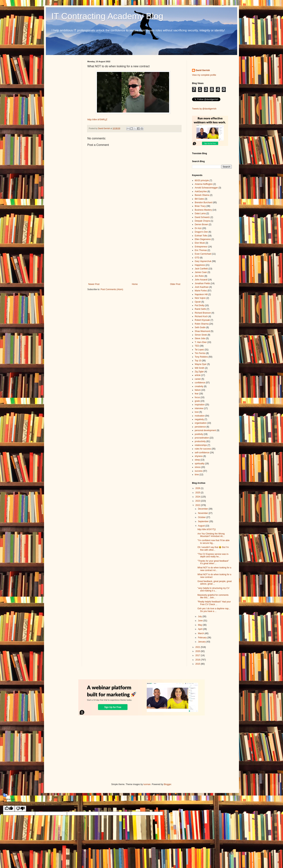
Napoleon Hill (201, 294)
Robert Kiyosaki (202, 320)
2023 (198, 501)
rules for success (203, 449)
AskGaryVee (201, 191)
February (203, 638)
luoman (147, 784)
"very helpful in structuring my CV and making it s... (213, 589)
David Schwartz (202, 217)
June (201, 621)
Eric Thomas (201, 250)
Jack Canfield (201, 269)
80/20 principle (202, 180)
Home (135, 284)
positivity (199, 434)
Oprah (198, 302)
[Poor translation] (20, 809)
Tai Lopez (199, 350)
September (204, 521)
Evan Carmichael (203, 254)
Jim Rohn (199, 276)
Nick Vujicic (200, 298)
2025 (198, 493)
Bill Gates (199, 199)
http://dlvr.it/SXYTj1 (207, 529)
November (203, 513)
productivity (200, 441)
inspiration (200, 405)
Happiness (200, 265)
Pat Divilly (200, 305)
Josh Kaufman (202, 287)
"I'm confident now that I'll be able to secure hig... (214, 542)
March (201, 633)
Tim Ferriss (200, 353)
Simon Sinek (201, 335)
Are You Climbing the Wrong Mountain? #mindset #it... (211, 535)
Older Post (175, 284)
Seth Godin (200, 327)
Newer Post (94, 284)
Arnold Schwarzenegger (206, 188)
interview (199, 408)
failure (198, 390)
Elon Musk (200, 243)
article (198, 375)
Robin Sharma (202, 324)
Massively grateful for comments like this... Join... (213, 596)
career (198, 379)
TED (197, 346)
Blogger (168, 784)
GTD (197, 258)
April (200, 629)
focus (197, 397)
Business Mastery (203, 210)
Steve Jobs (200, 338)
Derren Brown (201, 224)
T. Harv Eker (201, 342)
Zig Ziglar (199, 372)
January (202, 642)
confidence (200, 383)
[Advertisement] (134, 253)
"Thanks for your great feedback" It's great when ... (213, 562)
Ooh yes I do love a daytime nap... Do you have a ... (214, 610)
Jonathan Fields (202, 283)
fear (197, 394)
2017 (198, 655)
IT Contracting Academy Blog (107, 16)
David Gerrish (203, 70)
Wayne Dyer (201, 364)
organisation (201, 423)
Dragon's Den (201, 232)
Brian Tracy (200, 206)
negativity (199, 419)
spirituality (200, 464)
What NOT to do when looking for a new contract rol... (214, 569)
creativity (199, 386)
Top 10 (198, 361)
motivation (200, 416)
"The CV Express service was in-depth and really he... (213, 555)
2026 (198, 488)
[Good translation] (9, 809)
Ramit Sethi (200, 309)
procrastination (202, 438)
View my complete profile (204, 75)
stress (198, 467)
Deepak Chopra (202, 221)
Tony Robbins (201, 357)
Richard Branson (203, 313)
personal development (205, 430)
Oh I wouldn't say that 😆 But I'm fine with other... (213, 548)
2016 (198, 660)
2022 (198, 505)
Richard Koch (201, 316)
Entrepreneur (201, 247)
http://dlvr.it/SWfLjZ (97, 119)
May (200, 625)
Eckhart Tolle (201, 236)
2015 (198, 664)
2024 (198, 497)
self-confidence (202, 453)
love (197, 412)
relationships (201, 445)
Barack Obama (202, 195)
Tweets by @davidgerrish (204, 109)
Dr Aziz (198, 228)
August (202, 526)
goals (197, 401)
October (202, 517)
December (203, 509)
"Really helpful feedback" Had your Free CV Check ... (214, 603)
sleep (197, 460)
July (200, 616)
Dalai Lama (200, 213)
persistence (200, 427)
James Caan (201, 272)
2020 (198, 651)
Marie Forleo (201, 291)
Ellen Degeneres (203, 239)
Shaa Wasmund (202, 331)
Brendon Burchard (203, 202)
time (197, 475)
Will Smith (200, 368)
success (199, 471)
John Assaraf (201, 280)
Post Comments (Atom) (112, 289)
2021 (198, 647)
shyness (199, 456)
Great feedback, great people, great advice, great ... (215, 583)
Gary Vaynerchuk (203, 261)
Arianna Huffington (204, 184)
